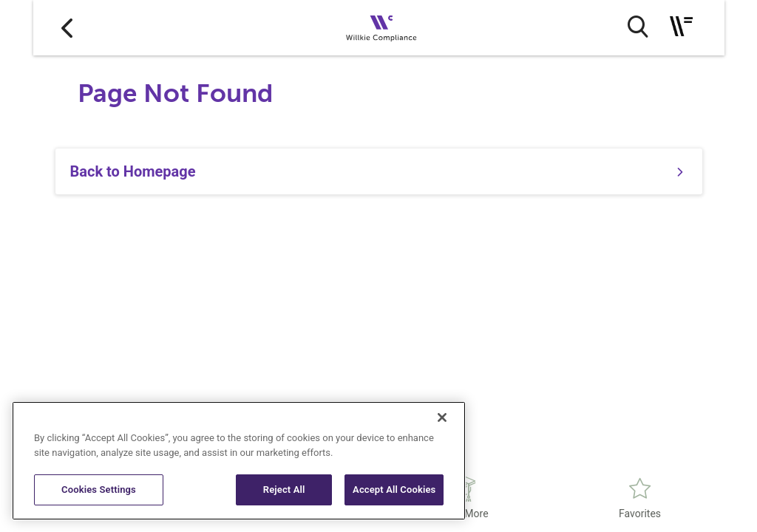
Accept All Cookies (394, 490)
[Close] (442, 417)
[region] (239, 461)
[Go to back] (67, 28)
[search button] (638, 27)
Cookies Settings (99, 490)
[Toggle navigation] (681, 26)
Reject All (284, 490)
